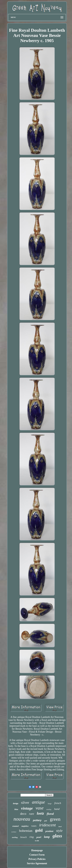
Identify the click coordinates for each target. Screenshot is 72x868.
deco (23, 814)
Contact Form (37, 855)
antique (38, 802)
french (58, 803)
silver (25, 803)
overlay (49, 809)
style (59, 831)
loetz (40, 813)
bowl (60, 826)
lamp (47, 837)
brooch (23, 837)
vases (34, 826)
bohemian (26, 831)
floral (50, 814)
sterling (15, 837)
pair (46, 821)
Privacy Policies (37, 859)
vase (40, 808)
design (16, 803)
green (55, 819)
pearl (39, 837)
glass (57, 836)
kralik (37, 841)
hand (57, 809)
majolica (25, 826)
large (50, 803)
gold (39, 830)
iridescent (47, 825)
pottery (37, 820)
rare (31, 814)
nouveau (22, 819)
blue (16, 809)
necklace (14, 832)
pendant (49, 831)
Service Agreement (37, 863)
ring (32, 837)
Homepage (37, 850)
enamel (15, 826)
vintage (27, 808)
